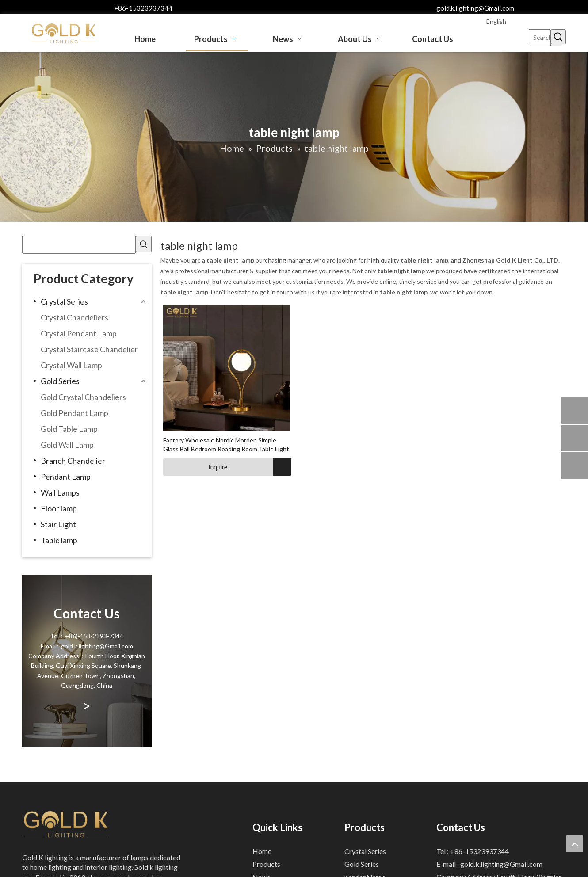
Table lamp (59, 540)
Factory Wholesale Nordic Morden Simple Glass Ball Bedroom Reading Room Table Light (226, 444)
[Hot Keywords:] (558, 37)
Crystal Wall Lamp (71, 365)
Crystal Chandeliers (74, 317)
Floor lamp (59, 508)
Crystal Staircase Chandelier (89, 349)
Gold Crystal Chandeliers (83, 397)
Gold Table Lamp (69, 429)
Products (266, 864)
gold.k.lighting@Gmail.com (475, 8)
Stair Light (58, 524)
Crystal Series (64, 301)
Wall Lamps (60, 492)
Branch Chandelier (73, 461)
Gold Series (60, 381)
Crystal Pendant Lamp (79, 333)
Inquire (195, 467)
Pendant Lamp (66, 477)
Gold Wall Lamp (67, 445)
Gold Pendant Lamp (74, 413)
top (574, 844)
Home (262, 851)
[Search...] (540, 38)
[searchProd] (79, 245)
